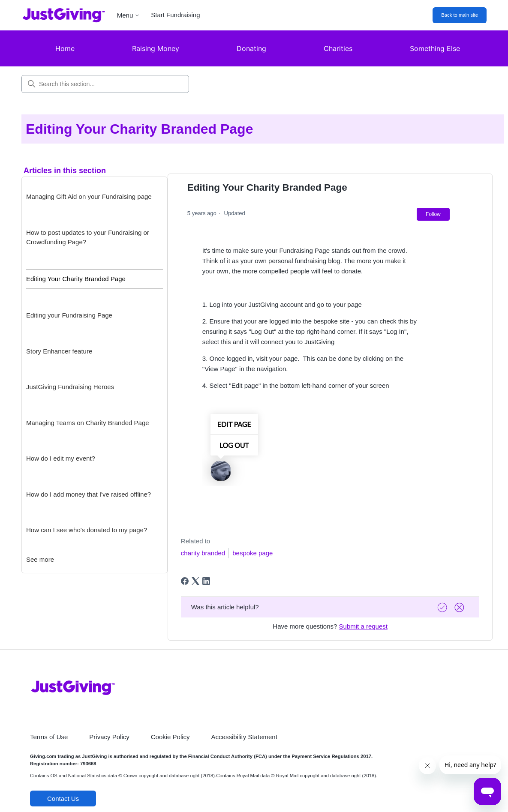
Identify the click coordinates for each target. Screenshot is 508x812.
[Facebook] (185, 581)
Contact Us (63, 799)
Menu (129, 15)
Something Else (435, 48)
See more (40, 559)
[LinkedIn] (206, 581)
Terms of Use (49, 737)
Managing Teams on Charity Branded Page (88, 423)
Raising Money (156, 48)
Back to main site (460, 15)
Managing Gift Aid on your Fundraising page (89, 196)
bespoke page (252, 553)
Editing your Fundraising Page (69, 315)
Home (65, 48)
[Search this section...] (105, 84)
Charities (338, 48)
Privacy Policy (109, 737)
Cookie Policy (170, 737)
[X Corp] (195, 581)
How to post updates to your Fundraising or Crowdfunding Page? (88, 237)
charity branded (203, 553)
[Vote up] (443, 607)
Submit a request (363, 626)
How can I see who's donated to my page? (87, 530)
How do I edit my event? (61, 458)
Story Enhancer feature (59, 351)
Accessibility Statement (244, 737)
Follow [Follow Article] (433, 214)
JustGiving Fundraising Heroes (70, 387)
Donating (251, 48)
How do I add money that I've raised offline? (89, 494)
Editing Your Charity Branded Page (76, 279)
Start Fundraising (175, 15)
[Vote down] (460, 607)
